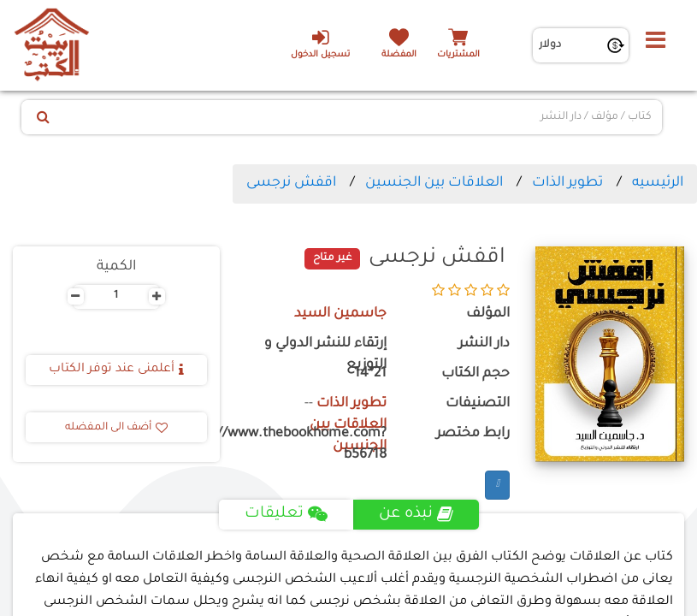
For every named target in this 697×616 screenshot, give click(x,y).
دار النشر (484, 344)
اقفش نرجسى (291, 183)
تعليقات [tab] (286, 514)
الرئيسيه (658, 183)
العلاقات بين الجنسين (434, 183)
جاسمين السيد (340, 314)
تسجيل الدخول (320, 44)
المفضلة (399, 55)
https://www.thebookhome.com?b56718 (316, 445)
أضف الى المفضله (116, 428)
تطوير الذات (567, 183)
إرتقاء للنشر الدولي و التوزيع (325, 355)
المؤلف (488, 314)
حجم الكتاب (475, 374)
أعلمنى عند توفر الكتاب (116, 370)
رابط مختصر (473, 434)
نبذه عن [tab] (416, 514)
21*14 (370, 374)
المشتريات (458, 55)
